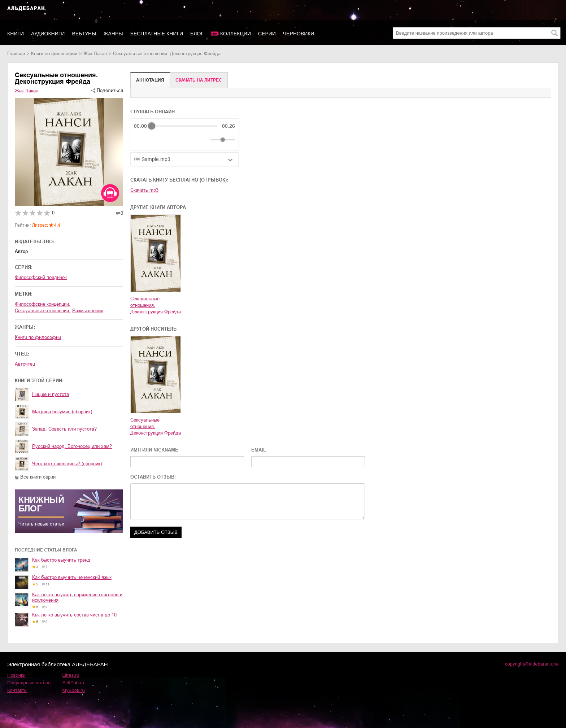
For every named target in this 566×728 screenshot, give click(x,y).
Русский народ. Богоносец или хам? (72, 446)
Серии (267, 34)
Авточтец (25, 364)
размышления (88, 311)
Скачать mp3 (144, 190)
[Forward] (173, 140)
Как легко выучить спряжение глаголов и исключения (77, 597)
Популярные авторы (29, 683)
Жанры (113, 34)
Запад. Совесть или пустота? (64, 429)
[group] (184, 135)
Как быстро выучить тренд (61, 560)
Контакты (17, 690)
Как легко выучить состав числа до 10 (74, 615)
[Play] (157, 140)
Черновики (299, 34)
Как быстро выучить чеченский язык (72, 577)
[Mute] (204, 140)
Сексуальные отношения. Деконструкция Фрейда (156, 305)
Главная (16, 54)
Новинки (16, 675)
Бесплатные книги (157, 34)
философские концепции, (43, 304)
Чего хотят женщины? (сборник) (67, 464)
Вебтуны (84, 34)
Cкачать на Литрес (199, 80)
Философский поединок (41, 277)
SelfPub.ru (73, 683)
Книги (16, 34)
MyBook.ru (74, 690)
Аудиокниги (48, 34)
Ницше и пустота (51, 394)
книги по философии (54, 54)
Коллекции (236, 34)
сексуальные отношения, (43, 311)
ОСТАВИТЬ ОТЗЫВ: (153, 477)
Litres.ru (71, 675)
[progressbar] (184, 126)
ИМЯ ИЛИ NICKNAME (154, 450)
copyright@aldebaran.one (532, 664)
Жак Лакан (95, 54)
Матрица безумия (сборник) (62, 412)
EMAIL (259, 450)
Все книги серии (38, 477)
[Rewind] (141, 140)
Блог (197, 34)
